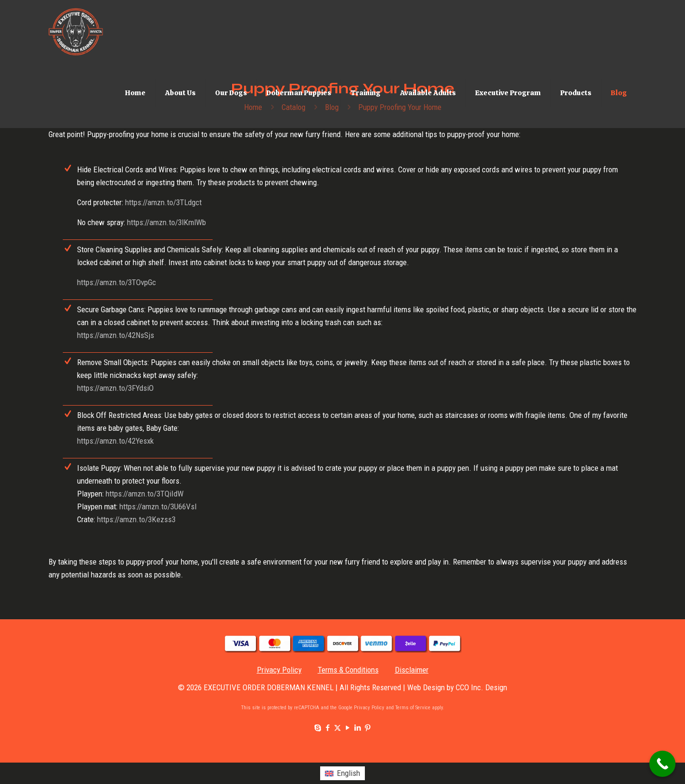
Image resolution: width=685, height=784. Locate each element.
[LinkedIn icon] (357, 728)
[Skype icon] (318, 728)
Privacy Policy (279, 670)
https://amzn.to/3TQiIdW (145, 494)
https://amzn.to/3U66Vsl (158, 506)
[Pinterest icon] (367, 728)
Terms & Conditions (348, 670)
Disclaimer (412, 670)
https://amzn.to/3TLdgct (163, 202)
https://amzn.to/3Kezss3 (136, 519)
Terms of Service (413, 708)
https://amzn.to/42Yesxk (115, 441)
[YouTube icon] (347, 728)
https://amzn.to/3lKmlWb (166, 222)
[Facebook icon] (328, 728)
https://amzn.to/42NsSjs (116, 335)
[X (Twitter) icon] (338, 728)
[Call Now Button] (662, 764)
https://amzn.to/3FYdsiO (115, 388)
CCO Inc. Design (481, 687)
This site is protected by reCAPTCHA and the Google (298, 708)
